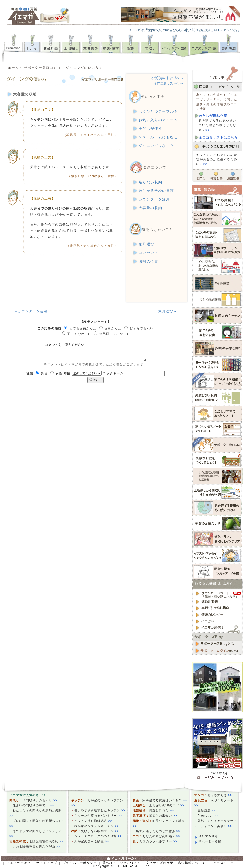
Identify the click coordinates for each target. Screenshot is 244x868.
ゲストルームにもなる (158, 137)
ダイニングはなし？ (156, 146)
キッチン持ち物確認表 (93, 821)
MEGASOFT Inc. (137, 866)
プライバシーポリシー (80, 863)
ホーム (13, 68)
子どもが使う (151, 129)
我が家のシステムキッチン (96, 826)
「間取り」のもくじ (40, 800)
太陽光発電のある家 (46, 841)
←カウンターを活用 (31, 311)
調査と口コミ (161, 810)
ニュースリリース (224, 863)
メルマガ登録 (208, 836)
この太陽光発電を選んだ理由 (36, 847)
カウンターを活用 (154, 199)
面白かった (113, 328)
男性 (44, 373)
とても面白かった (83, 328)
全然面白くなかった (115, 334)
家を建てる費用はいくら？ (165, 800)
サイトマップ (47, 863)
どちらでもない (142, 328)
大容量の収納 (151, 208)
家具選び (147, 244)
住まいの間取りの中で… (33, 805)
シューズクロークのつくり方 (98, 836)
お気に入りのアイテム (158, 120)
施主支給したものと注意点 (158, 831)
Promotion (208, 816)
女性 (59, 373)
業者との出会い (163, 816)
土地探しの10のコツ (167, 805)
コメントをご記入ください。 (95, 351)
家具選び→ (168, 311)
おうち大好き (220, 795)
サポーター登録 (210, 841)
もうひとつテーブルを (158, 111)
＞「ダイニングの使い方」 (80, 68)
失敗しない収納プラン (100, 831)
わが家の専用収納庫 (92, 841)
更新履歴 (207, 810)
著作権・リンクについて (121, 863)
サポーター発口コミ (41, 68)
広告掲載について (192, 863)
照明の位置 (149, 261)
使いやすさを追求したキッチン (100, 810)
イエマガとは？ (19, 863)
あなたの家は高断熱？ (161, 836)
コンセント (149, 253)
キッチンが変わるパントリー (98, 816)
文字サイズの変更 (160, 863)
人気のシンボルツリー (158, 841)
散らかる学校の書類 (156, 191)
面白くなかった (79, 334)
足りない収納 (151, 182)
